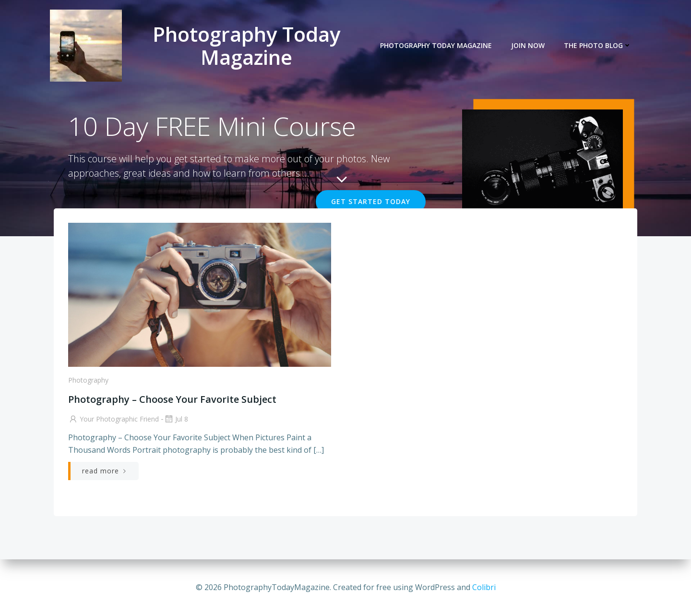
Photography (88, 380)
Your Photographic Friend (113, 419)
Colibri (484, 587)
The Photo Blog (598, 46)
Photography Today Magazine (436, 46)
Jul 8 (176, 419)
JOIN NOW (528, 46)
